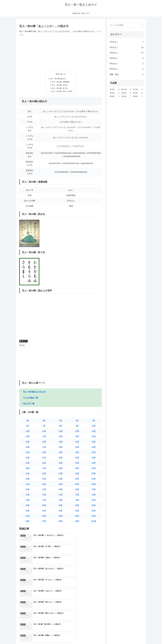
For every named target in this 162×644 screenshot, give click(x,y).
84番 (77, 506)
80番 (94, 501)
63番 (61, 485)
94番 (77, 517)
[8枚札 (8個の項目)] (115, 96)
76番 (27, 501)
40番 (94, 458)
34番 (77, 453)
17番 (44, 437)
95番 (94, 517)
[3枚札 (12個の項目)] (115, 93)
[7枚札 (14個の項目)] (138, 89)
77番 (44, 501)
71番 (27, 495)
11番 (27, 432)
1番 (27, 421)
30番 (94, 448)
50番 (94, 469)
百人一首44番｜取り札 (60, 89)
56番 (27, 480)
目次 (58, 74)
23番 (61, 442)
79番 (77, 501)
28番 (61, 448)
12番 (44, 432)
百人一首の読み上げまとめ (34, 393)
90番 (94, 511)
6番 (27, 427)
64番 (77, 485)
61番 (27, 485)
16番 (27, 437)
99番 (77, 522)
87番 (44, 511)
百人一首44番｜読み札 (60, 85)
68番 (61, 490)
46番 (27, 469)
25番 (94, 442)
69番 (77, 490)
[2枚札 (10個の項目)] (138, 93)
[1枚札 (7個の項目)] (126, 96)
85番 (94, 506)
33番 (61, 453)
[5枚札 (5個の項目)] (138, 96)
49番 (77, 469)
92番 (44, 517)
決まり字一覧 (29, 404)
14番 (77, 432)
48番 (61, 469)
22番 (44, 442)
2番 (44, 421)
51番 (27, 474)
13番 (61, 432)
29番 (77, 448)
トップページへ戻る (121, 638)
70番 (94, 490)
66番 (27, 490)
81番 (27, 506)
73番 (61, 495)
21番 (27, 442)
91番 (27, 517)
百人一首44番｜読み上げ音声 (62, 92)
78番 (61, 501)
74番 (77, 495)
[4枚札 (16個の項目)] (115, 89)
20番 (94, 437)
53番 (61, 474)
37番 (44, 458)
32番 (44, 453)
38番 (61, 458)
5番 (94, 421)
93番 (61, 517)
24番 (77, 442)
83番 (61, 506)
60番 (94, 480)
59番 (77, 480)
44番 (77, 464)
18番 (61, 437)
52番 (44, 474)
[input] (126, 25)
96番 (27, 522)
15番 (94, 432)
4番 (77, 421)
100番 (94, 522)
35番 (94, 453)
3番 (61, 421)
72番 (44, 495)
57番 (44, 480)
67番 (44, 490)
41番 (27, 464)
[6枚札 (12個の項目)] (126, 93)
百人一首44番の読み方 (58, 79)
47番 (44, 469)
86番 (27, 511)
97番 (44, 522)
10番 (94, 427)
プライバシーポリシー (137, 638)
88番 (61, 511)
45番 (94, 464)
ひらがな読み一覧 (31, 398)
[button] (142, 25)
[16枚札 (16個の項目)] (126, 89)
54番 (77, 474)
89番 (77, 511)
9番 (77, 427)
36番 (27, 458)
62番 (44, 485)
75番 (94, 495)
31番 (27, 453)
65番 (94, 485)
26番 (27, 448)
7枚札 (22, 346)
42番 (44, 464)
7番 (44, 427)
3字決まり (23, 342)
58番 (61, 480)
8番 (61, 427)
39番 (77, 458)
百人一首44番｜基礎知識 (61, 82)
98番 (61, 522)
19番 (77, 437)
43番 (61, 464)
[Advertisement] (61, 53)
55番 (94, 474)
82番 (44, 506)
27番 (44, 448)
